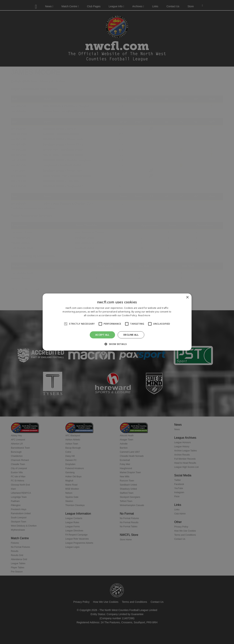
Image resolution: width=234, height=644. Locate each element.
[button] (117, 344)
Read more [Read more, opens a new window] (144, 315)
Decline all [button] (131, 335)
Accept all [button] (102, 335)
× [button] (187, 297)
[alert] (117, 322)
